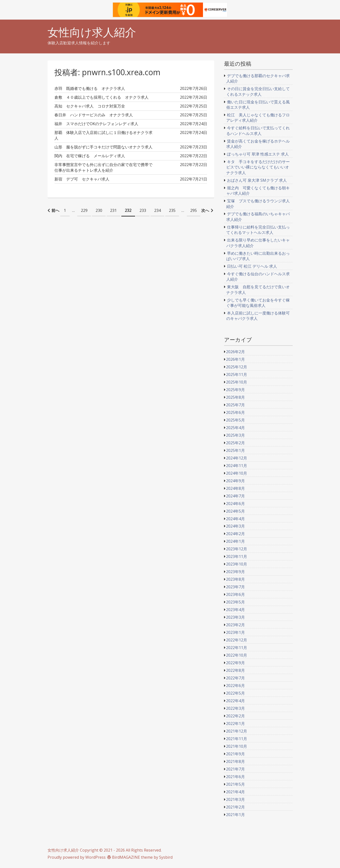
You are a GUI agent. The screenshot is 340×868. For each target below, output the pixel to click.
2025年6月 (235, 412)
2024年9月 (235, 481)
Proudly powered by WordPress (77, 857)
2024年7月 (235, 496)
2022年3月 (235, 708)
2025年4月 (235, 428)
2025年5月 (235, 420)
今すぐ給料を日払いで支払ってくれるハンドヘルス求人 (258, 131)
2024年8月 (235, 488)
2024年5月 (235, 511)
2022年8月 (235, 670)
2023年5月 (235, 602)
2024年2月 (235, 534)
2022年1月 (235, 723)
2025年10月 (237, 382)
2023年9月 (235, 572)
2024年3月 (235, 526)
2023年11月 (237, 556)
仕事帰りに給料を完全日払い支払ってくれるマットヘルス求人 (258, 230)
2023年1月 (235, 632)
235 (172, 210)
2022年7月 (235, 678)
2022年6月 (235, 686)
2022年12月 (237, 640)
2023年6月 (235, 594)
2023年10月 (237, 564)
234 (157, 210)
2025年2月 (235, 443)
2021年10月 (237, 746)
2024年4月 (235, 519)
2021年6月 (235, 777)
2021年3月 (235, 799)
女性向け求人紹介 (92, 32)
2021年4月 (235, 792)
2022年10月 (237, 655)
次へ (205, 210)
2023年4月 (235, 610)
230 (99, 210)
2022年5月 (235, 693)
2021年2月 (235, 807)
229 (84, 210)
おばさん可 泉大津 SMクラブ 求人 (257, 180)
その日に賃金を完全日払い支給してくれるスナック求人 (258, 91)
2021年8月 (235, 761)
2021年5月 (235, 784)
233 (143, 210)
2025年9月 (235, 390)
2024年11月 (237, 466)
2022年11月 (237, 648)
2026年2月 (235, 352)
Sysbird (166, 857)
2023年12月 (237, 549)
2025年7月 (235, 405)
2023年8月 (235, 579)
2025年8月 (235, 397)
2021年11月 (237, 739)
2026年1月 (235, 359)
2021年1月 (235, 815)
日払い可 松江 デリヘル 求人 (252, 266)
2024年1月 (235, 541)
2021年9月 (235, 754)
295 (194, 210)
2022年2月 (235, 716)
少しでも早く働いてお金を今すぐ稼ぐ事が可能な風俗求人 (258, 303)
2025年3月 (235, 435)
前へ (55, 210)
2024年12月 (237, 458)
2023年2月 (235, 625)
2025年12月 (237, 367)
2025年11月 (237, 374)
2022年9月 (235, 663)
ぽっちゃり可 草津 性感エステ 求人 (258, 154)
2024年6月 (235, 504)
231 (113, 210)
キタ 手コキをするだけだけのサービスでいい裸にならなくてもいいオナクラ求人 (258, 167)
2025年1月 (235, 450)
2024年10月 (237, 473)
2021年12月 (237, 731)
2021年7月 (235, 769)
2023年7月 (235, 587)
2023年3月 (235, 617)
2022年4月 (235, 701)
